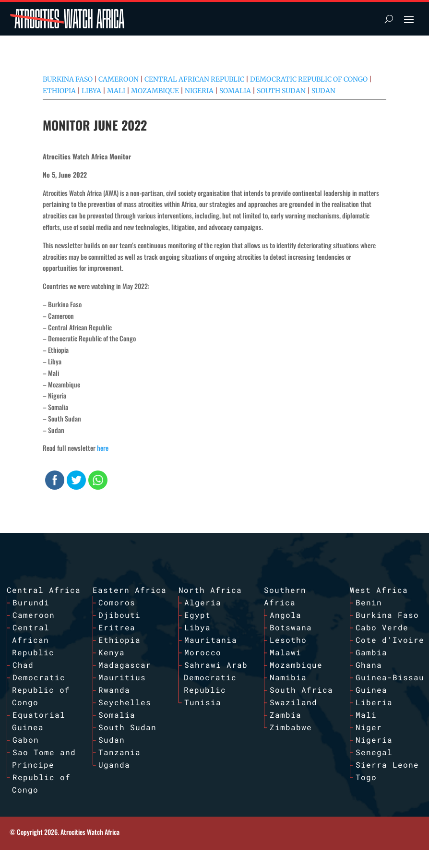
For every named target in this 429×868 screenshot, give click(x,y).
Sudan (323, 91)
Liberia (374, 702)
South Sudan (281, 91)
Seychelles (125, 702)
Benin (369, 602)
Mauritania (211, 640)
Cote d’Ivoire (390, 640)
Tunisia (203, 702)
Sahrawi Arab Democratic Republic (216, 677)
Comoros (117, 602)
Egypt (197, 615)
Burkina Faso (68, 79)
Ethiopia (59, 91)
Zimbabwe (291, 727)
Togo (366, 777)
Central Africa (44, 590)
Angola (286, 615)
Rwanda (114, 690)
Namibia (288, 677)
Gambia (371, 652)
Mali (116, 91)
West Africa (379, 590)
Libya (91, 91)
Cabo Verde (382, 627)
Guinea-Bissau (390, 677)
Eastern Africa (130, 590)
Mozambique (155, 91)
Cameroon (119, 79)
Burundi (31, 602)
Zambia (286, 715)
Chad (23, 665)
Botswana (291, 627)
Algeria (203, 602)
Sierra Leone (387, 765)
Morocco (203, 652)
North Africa (210, 590)
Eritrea (117, 627)
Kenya (112, 652)
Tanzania (119, 752)
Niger (369, 727)
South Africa (301, 690)
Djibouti (119, 615)
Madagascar (125, 665)
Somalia (235, 91)
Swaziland (293, 702)
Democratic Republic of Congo (309, 79)
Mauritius (122, 677)
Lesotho (288, 640)
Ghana (369, 665)
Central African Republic (194, 79)
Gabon (26, 740)
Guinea (371, 690)
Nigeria (199, 91)
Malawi (286, 652)
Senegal (374, 752)
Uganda (114, 765)
